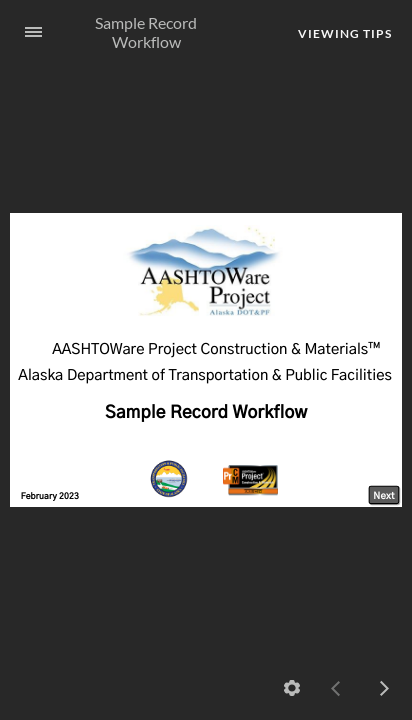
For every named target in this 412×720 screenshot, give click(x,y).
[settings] (292, 688)
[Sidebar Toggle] (25, 32)
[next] (384, 688)
